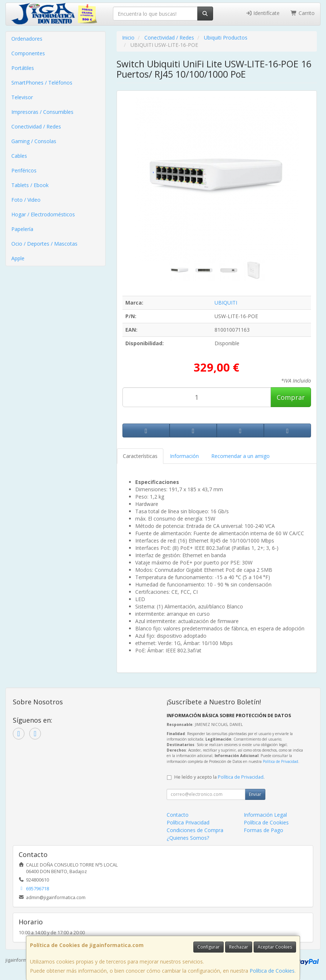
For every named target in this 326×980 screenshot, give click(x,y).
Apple (18, 258)
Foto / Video (26, 200)
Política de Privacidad (280, 761)
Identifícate (263, 13)
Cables (19, 156)
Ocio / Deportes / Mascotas (44, 244)
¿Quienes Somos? (188, 838)
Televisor (22, 97)
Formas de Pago (264, 830)
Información (184, 456)
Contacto (178, 815)
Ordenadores (27, 39)
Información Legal (265, 815)
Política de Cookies (272, 971)
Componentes (28, 53)
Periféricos (24, 170)
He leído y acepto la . (219, 777)
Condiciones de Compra (195, 830)
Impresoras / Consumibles (42, 112)
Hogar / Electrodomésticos (43, 214)
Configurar (209, 947)
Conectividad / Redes (36, 126)
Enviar (255, 794)
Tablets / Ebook (30, 185)
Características (140, 456)
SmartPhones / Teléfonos (42, 83)
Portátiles (23, 68)
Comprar (291, 397)
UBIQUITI (226, 303)
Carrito (303, 13)
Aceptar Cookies (275, 947)
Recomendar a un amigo (240, 456)
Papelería (22, 229)
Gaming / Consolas (34, 141)
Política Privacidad (188, 822)
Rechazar (239, 947)
